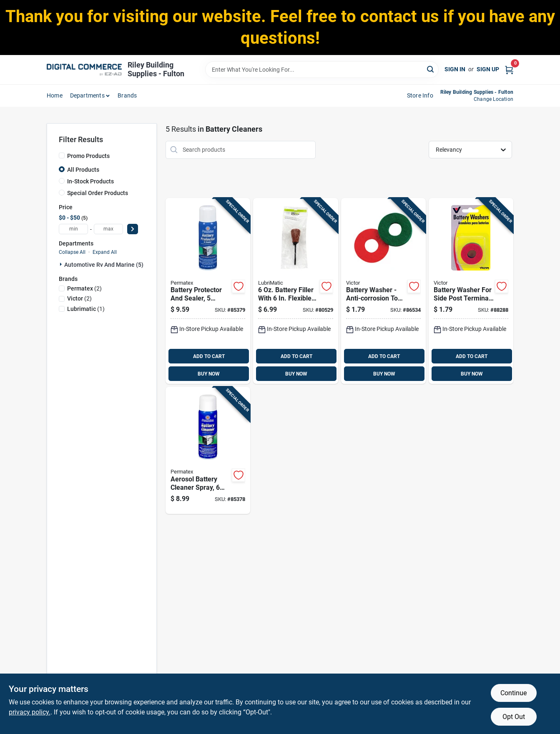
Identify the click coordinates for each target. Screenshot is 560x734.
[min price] (73, 229)
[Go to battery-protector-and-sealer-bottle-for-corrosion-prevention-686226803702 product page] (208, 291)
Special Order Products (98, 193)
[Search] (431, 69)
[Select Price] (133, 229)
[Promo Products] (62, 155)
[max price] (108, 229)
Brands (127, 95)
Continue (514, 693)
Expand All (105, 252)
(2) (84, 288)
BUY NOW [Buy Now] (209, 374)
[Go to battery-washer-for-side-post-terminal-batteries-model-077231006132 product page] (471, 291)
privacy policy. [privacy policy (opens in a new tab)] (30, 712)
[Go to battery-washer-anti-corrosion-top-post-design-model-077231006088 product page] (383, 291)
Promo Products (88, 156)
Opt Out (514, 717)
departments (87, 95)
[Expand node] (62, 264)
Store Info (420, 95)
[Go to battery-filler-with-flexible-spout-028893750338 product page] (295, 291)
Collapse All (72, 252)
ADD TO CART (209, 356)
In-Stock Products (90, 181)
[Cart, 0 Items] (509, 69)
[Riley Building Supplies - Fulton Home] (84, 70)
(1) (86, 309)
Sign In (455, 69)
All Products (83, 170)
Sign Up (488, 69)
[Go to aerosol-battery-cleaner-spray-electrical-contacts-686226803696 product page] (208, 450)
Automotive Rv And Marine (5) (104, 265)
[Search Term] (322, 70)
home (55, 95)
